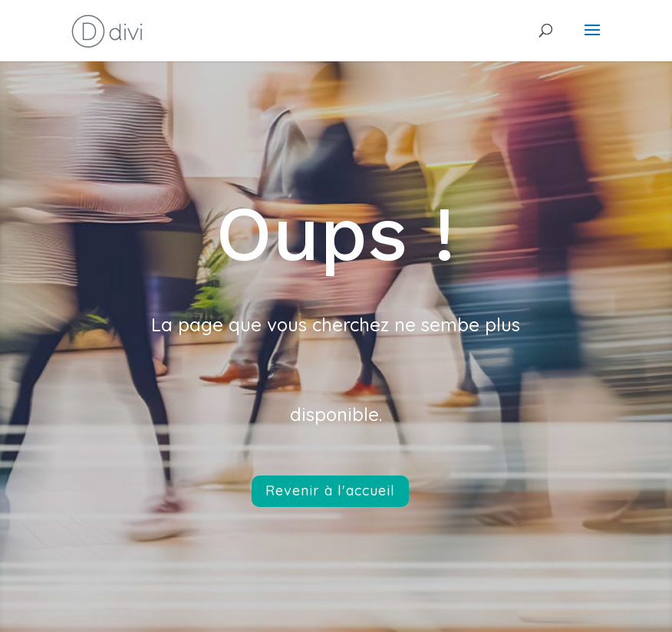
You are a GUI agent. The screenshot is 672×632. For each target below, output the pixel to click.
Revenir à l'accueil (330, 490)
